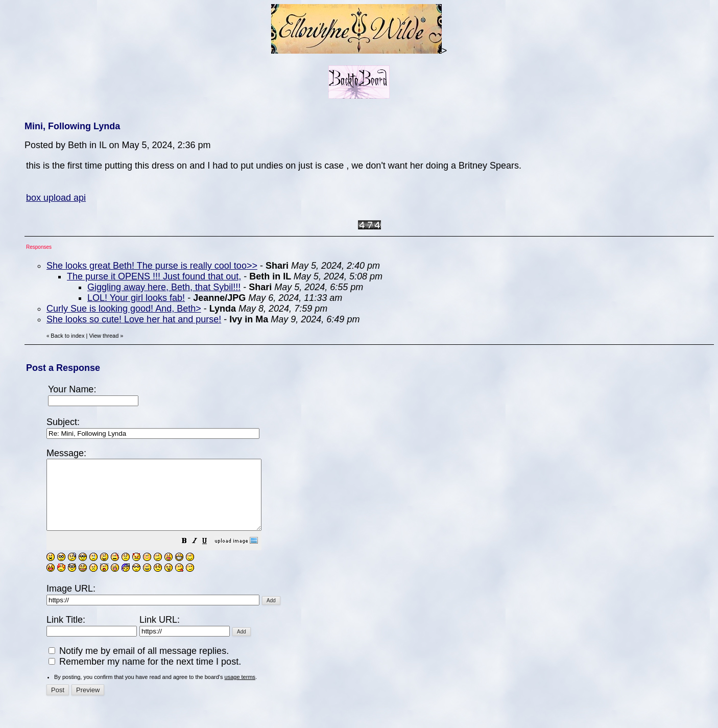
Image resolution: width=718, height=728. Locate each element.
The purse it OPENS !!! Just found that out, (154, 276)
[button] (210, 555)
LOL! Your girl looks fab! (136, 298)
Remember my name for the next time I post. (145, 675)
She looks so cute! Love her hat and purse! (134, 319)
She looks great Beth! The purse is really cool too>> (152, 266)
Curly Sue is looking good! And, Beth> (124, 309)
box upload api (56, 198)
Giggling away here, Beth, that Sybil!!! (164, 287)
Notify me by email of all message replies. (139, 665)
